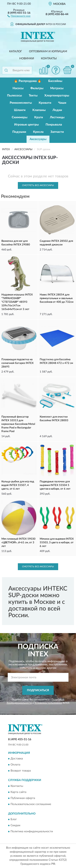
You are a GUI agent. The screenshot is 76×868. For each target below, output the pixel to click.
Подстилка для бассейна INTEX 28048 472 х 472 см (56, 361)
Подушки (19, 132)
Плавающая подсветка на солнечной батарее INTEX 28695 (18, 363)
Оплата (15, 765)
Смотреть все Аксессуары (38, 185)
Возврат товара (21, 771)
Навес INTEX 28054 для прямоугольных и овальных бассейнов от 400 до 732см (57, 298)
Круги (39, 117)
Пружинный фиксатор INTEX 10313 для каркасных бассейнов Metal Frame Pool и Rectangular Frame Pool (18, 424)
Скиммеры (20, 117)
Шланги (20, 110)
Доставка (17, 759)
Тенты (33, 96)
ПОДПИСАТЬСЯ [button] (38, 690)
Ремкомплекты (21, 103)
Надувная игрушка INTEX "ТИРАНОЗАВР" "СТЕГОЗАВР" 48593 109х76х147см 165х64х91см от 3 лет (17, 302)
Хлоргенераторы (57, 96)
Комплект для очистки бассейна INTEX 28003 (54, 419)
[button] (19, 16)
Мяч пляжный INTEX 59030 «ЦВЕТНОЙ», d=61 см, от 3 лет (18, 543)
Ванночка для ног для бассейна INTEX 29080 (16, 243)
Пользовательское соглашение (31, 804)
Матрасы (57, 88)
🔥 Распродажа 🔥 (28, 81)
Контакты (49, 59)
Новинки (27, 59)
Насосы (18, 88)
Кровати (45, 103)
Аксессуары (38, 139)
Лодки (57, 110)
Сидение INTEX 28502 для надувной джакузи (56, 243)
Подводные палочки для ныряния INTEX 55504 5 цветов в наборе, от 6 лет (55, 485)
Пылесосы (14, 96)
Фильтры (37, 88)
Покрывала (54, 125)
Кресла (38, 132)
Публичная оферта (23, 798)
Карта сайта (18, 792)
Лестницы (57, 117)
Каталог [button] (16, 51)
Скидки (15, 826)
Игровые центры (26, 125)
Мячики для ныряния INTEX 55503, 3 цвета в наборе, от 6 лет (57, 543)
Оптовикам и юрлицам (48, 51)
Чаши (62, 103)
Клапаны (39, 110)
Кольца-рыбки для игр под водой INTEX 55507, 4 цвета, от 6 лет (18, 485)
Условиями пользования (48, 703)
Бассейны (55, 81)
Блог (14, 820)
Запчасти (57, 132)
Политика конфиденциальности (32, 832)
